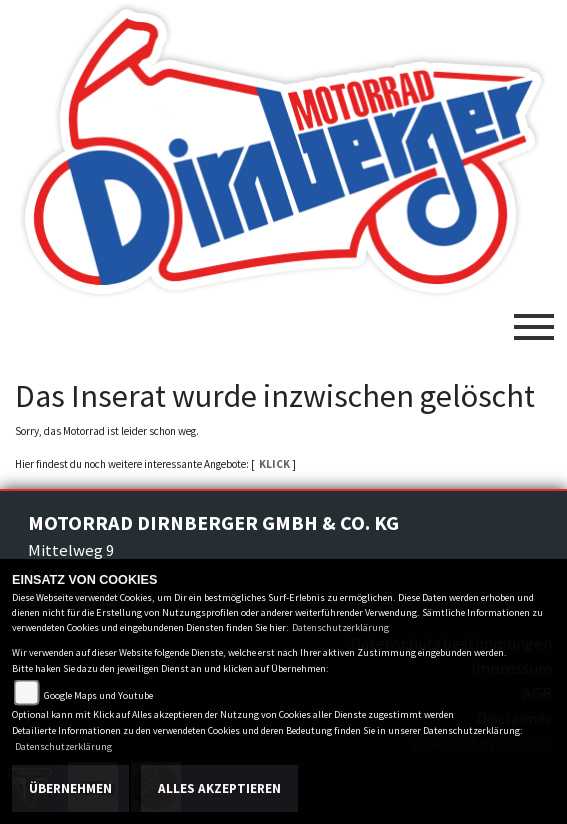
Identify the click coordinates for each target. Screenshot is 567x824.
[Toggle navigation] (534, 319)
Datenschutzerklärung (340, 627)
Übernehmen (70, 788)
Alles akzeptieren (219, 788)
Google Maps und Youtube (98, 695)
